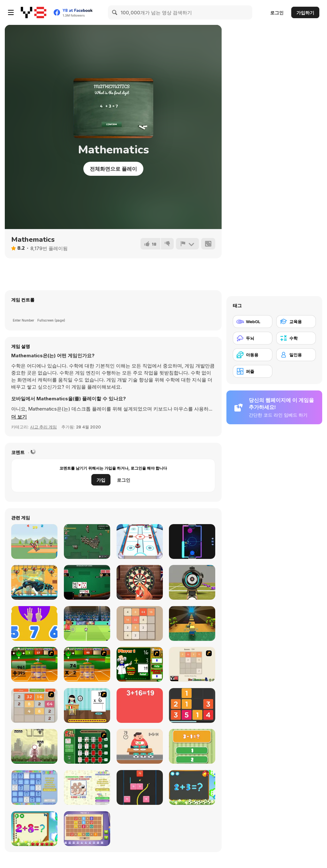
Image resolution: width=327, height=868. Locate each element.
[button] (19, 417)
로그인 (277, 13)
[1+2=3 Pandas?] (192, 746)
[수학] (296, 338)
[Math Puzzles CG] (87, 829)
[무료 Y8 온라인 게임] (34, 12)
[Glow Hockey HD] (192, 542)
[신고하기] (187, 244)
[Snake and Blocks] (140, 787)
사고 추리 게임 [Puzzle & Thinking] (43, 427)
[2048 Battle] (34, 705)
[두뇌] (253, 338)
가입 (101, 480)
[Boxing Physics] (34, 542)
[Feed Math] (140, 746)
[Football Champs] (87, 623)
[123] (34, 623)
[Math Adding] (140, 664)
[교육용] (296, 322)
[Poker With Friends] (87, 582)
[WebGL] (253, 322)
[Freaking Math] (140, 705)
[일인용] (296, 355)
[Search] (115, 12)
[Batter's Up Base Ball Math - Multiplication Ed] (87, 664)
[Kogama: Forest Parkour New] (192, 623)
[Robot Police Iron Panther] (34, 582)
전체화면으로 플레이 (113, 169)
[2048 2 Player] (192, 664)
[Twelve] (192, 705)
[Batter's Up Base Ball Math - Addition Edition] (34, 664)
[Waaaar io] (87, 542)
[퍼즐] (253, 371)
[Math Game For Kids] (192, 787)
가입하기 (305, 13)
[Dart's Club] (140, 582)
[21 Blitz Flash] (87, 746)
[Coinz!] (87, 787)
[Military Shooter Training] (192, 582)
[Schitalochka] (34, 829)
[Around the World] (87, 705)
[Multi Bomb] (34, 746)
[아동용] (253, 355)
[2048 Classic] (140, 623)
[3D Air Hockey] (140, 542)
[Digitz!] (34, 787)
